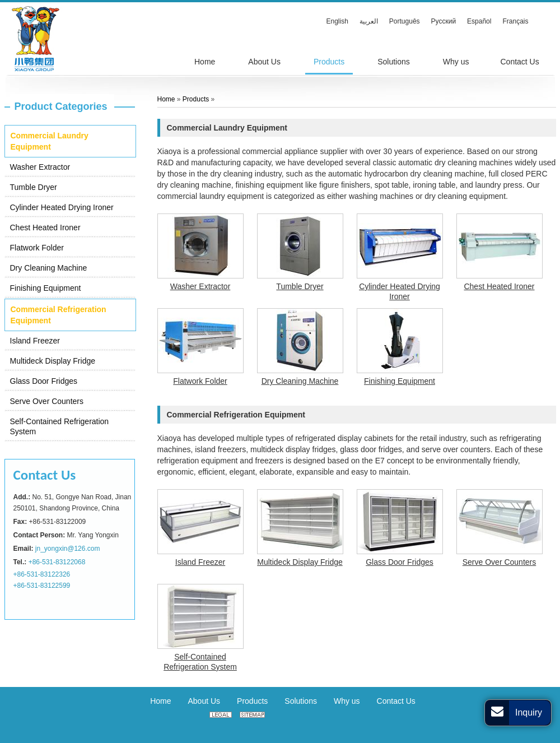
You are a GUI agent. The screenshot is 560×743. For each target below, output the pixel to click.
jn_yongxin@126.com (68, 549)
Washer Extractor (40, 167)
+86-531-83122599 (42, 586)
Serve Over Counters (47, 401)
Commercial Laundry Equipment (50, 141)
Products (196, 99)
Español (479, 21)
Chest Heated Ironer (45, 227)
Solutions (301, 701)
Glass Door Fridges (44, 381)
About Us (204, 701)
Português (405, 21)
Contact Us (45, 475)
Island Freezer (35, 341)
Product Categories (61, 106)
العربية (369, 21)
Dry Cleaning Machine (49, 268)
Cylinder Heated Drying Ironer (62, 207)
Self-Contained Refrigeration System (60, 426)
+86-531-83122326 (42, 574)
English (337, 21)
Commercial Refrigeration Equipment (59, 315)
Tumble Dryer (34, 187)
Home (166, 99)
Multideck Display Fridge (53, 361)
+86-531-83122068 (57, 562)
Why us (347, 701)
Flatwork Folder (37, 248)
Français (515, 21)
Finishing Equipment (46, 288)
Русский (444, 21)
